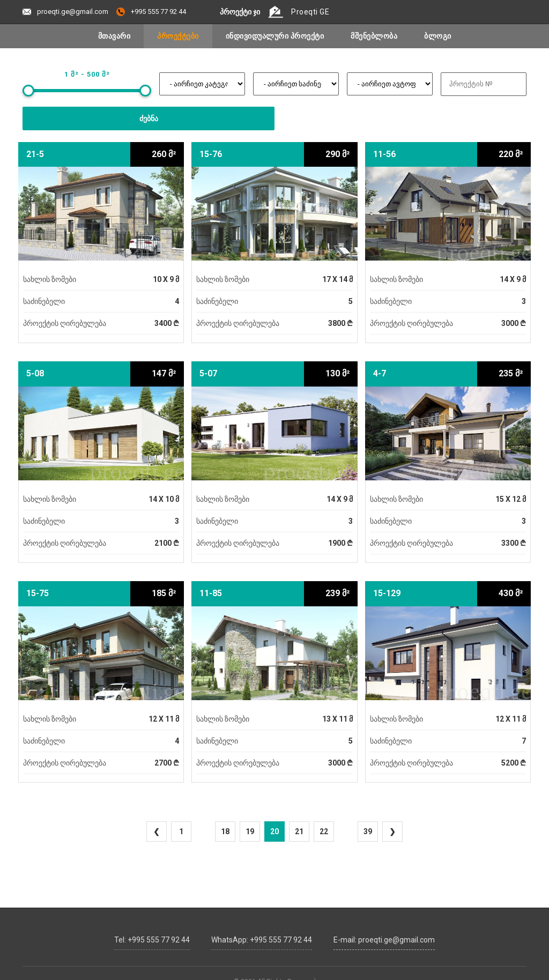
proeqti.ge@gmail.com (65, 12)
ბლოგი (438, 36)
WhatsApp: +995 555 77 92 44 (262, 938)
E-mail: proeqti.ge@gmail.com (384, 938)
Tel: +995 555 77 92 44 (152, 938)
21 (299, 831)
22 (324, 831)
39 (368, 831)
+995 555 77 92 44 (151, 12)
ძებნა (149, 118)
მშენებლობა (374, 36)
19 (250, 831)
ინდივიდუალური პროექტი (275, 36)
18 (225, 831)
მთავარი (114, 36)
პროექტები (178, 36)
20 (274, 831)
